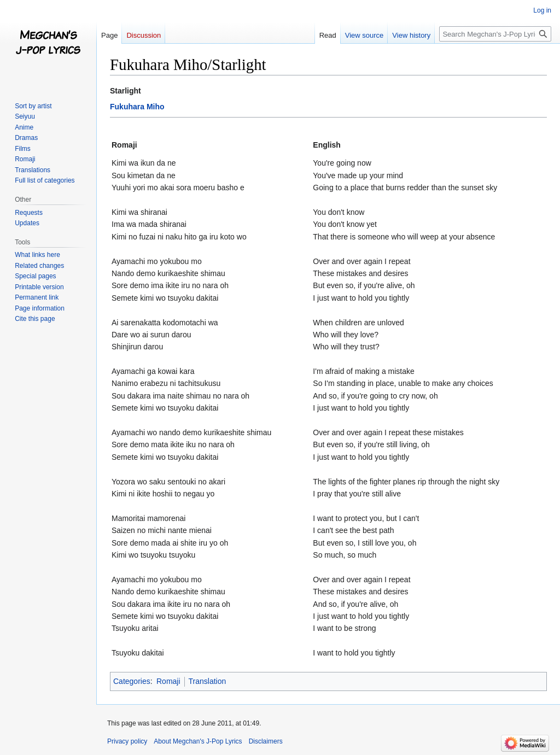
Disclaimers (266, 741)
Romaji (168, 681)
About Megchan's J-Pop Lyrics (198, 741)
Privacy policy (127, 741)
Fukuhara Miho (137, 107)
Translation (208, 681)
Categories (132, 681)
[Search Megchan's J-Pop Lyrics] (495, 34)
